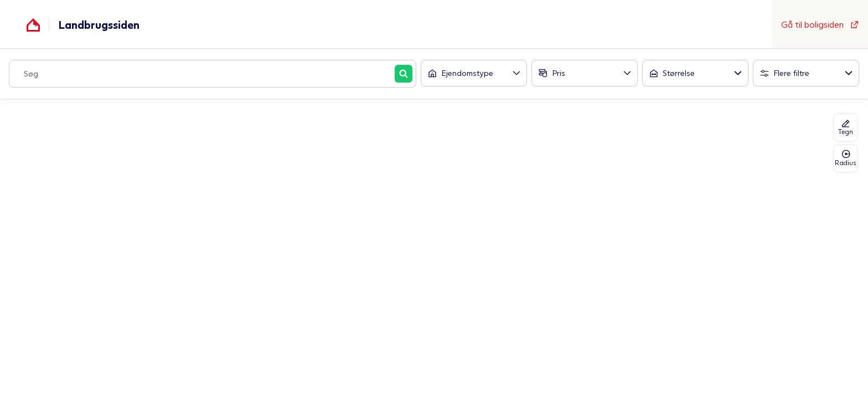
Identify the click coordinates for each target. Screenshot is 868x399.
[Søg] (404, 74)
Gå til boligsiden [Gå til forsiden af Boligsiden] (820, 24)
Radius (846, 158)
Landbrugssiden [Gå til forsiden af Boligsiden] (99, 24)
